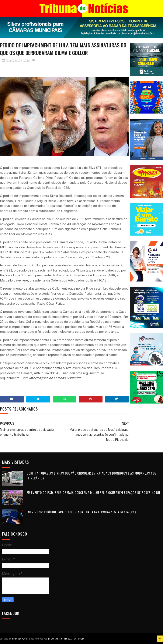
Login (81, 639)
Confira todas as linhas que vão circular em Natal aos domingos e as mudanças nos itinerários (92, 476)
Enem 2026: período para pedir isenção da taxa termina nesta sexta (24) (81, 512)
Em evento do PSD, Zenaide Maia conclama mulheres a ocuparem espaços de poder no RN (93, 493)
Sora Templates (20, 639)
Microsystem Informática (62, 639)
